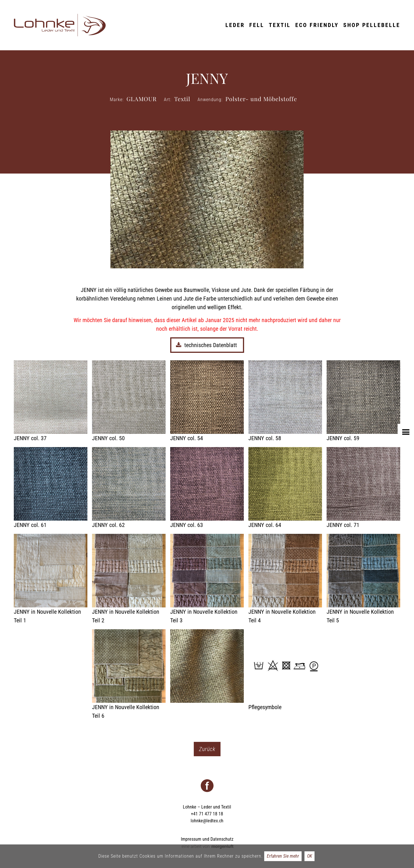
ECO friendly (317, 25)
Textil (280, 25)
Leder (235, 25)
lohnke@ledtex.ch (207, 821)
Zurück (207, 749)
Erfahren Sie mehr (283, 856)
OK (309, 856)
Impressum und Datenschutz (207, 839)
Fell (257, 25)
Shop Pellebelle (372, 25)
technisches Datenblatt (207, 345)
